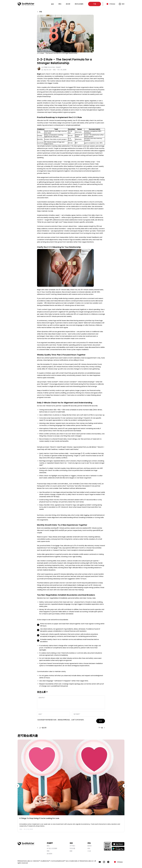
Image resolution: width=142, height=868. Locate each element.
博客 (48, 850)
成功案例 (49, 853)
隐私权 (90, 845)
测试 (60, 4)
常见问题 (72, 848)
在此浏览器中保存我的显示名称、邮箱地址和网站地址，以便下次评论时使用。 (61, 719)
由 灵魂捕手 (51, 67)
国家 (71, 850)
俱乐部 (68, 4)
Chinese (112, 4)
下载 (95, 4)
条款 (89, 848)
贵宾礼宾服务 (79, 4)
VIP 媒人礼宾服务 (52, 848)
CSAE (89, 850)
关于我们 (72, 845)
